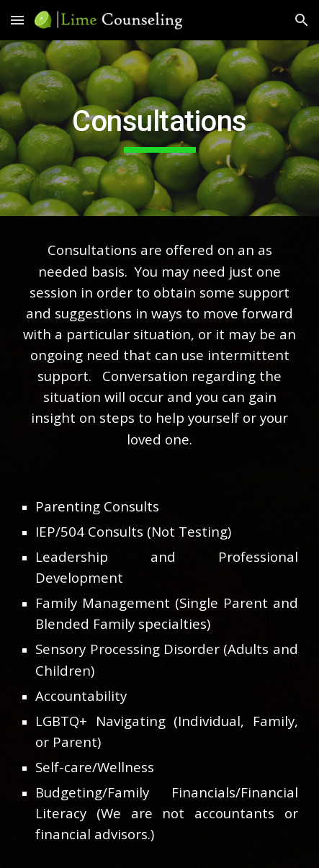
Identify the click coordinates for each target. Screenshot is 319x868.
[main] (159, 128)
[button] (17, 20)
